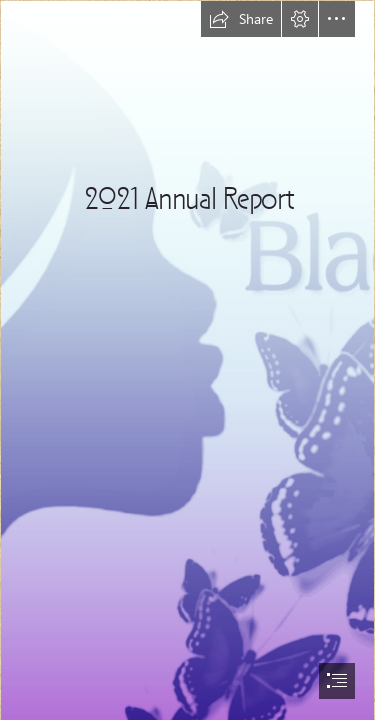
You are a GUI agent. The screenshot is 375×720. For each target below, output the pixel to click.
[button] (241, 19)
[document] (187, 360)
